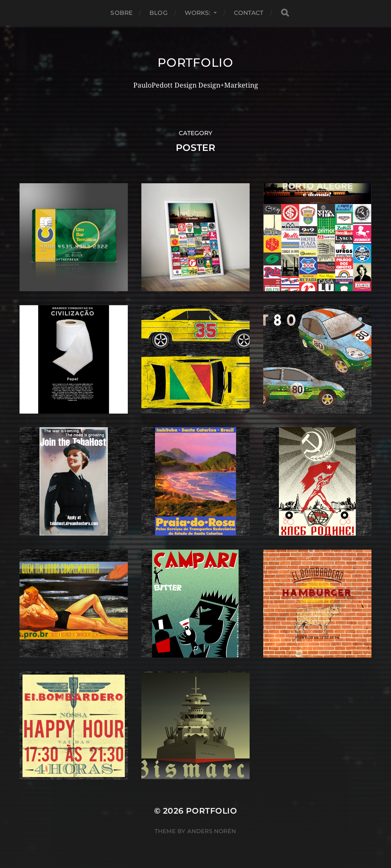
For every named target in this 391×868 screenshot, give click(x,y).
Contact (249, 13)
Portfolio (195, 62)
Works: (198, 13)
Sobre (121, 13)
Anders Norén (212, 831)
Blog (159, 13)
